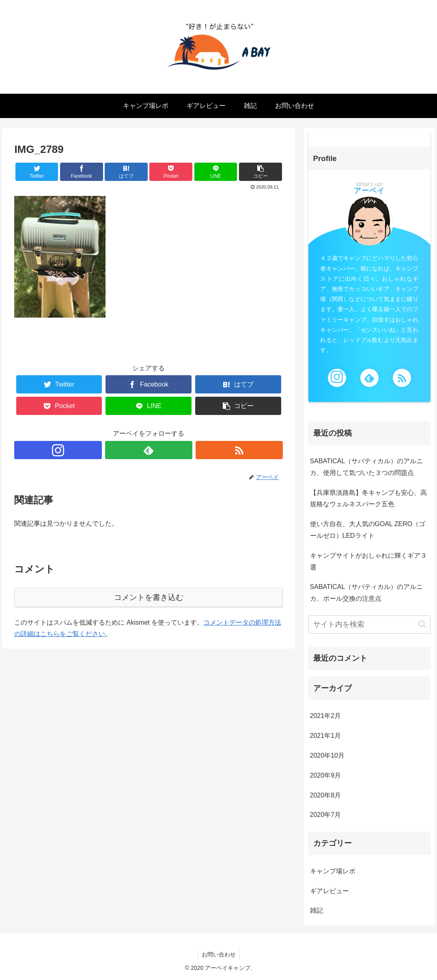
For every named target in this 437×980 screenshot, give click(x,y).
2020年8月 (326, 795)
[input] (369, 624)
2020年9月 (326, 775)
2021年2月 (326, 716)
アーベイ (369, 191)
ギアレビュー (329, 891)
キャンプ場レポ (333, 871)
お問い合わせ (219, 954)
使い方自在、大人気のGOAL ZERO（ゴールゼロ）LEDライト (368, 530)
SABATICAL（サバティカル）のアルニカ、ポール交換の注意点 (367, 593)
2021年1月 (326, 736)
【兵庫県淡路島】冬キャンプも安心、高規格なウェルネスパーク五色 (368, 499)
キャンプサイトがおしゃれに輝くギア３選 (368, 561)
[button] (422, 624)
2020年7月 (326, 815)
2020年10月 (327, 755)
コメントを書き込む (149, 597)
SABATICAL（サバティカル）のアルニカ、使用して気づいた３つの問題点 (367, 467)
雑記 (316, 910)
